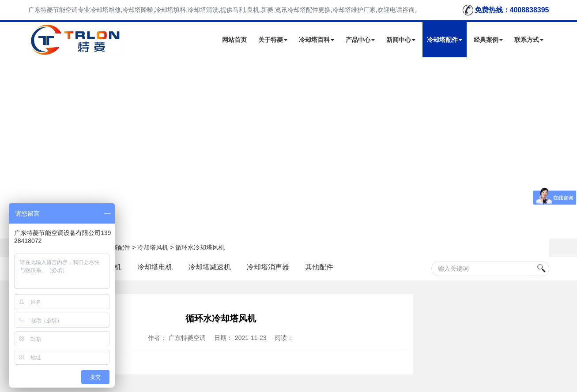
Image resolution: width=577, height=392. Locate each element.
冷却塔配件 (445, 40)
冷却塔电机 (155, 267)
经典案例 (488, 40)
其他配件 (319, 267)
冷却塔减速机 (210, 267)
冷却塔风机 (153, 247)
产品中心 (360, 40)
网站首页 (234, 40)
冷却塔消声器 (268, 267)
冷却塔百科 (317, 40)
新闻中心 (401, 40)
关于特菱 (273, 40)
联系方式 (529, 40)
